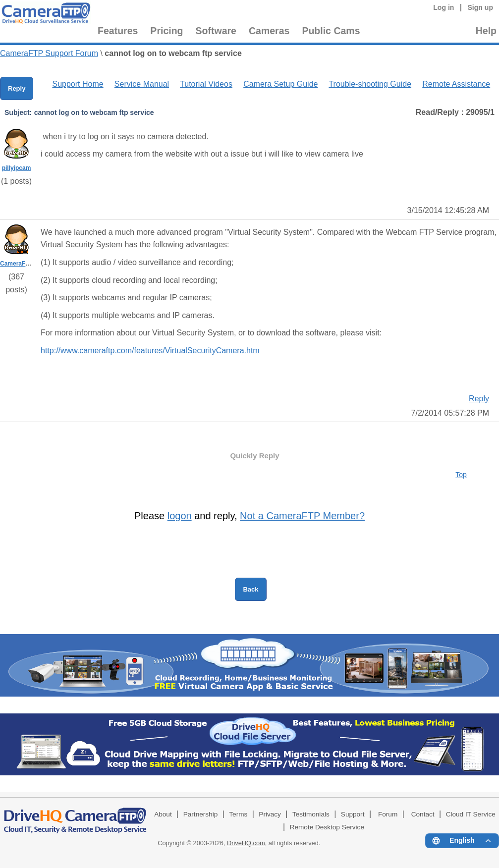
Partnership (201, 814)
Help (486, 31)
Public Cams (331, 31)
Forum (388, 814)
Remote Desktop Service (327, 827)
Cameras (269, 31)
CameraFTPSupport (28, 264)
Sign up (480, 7)
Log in (444, 7)
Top (461, 475)
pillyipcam (17, 168)
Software (216, 31)
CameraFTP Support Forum (49, 53)
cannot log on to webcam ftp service (173, 53)
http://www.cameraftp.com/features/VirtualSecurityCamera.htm (150, 351)
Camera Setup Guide (280, 84)
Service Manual (142, 84)
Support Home (78, 84)
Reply (17, 88)
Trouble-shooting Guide (370, 84)
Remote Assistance (456, 84)
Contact (423, 814)
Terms (238, 814)
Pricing (166, 31)
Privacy (270, 814)
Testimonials (311, 814)
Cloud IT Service (471, 814)
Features (118, 31)
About (163, 814)
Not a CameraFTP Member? (302, 516)
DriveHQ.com (246, 843)
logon (180, 516)
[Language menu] (462, 841)
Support (353, 814)
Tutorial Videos (206, 84)
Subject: (18, 112)
